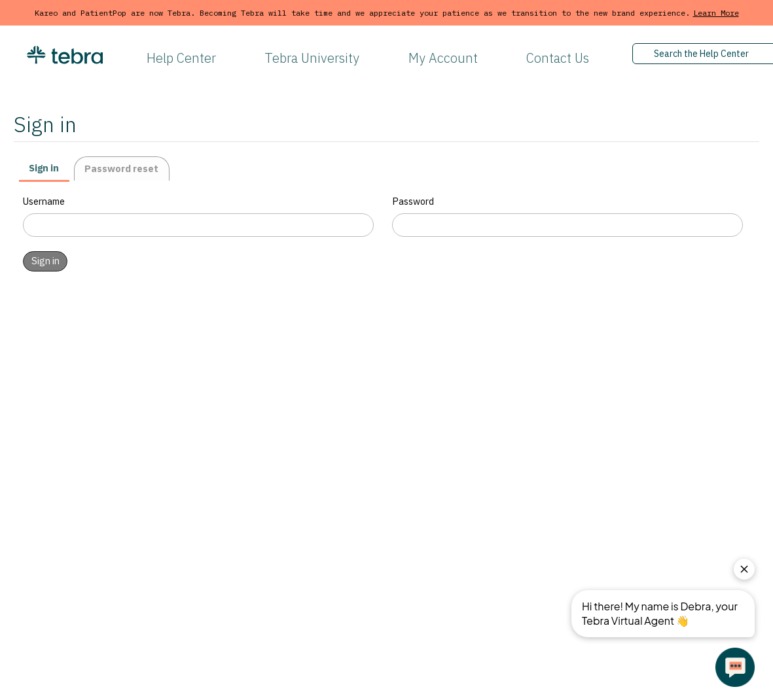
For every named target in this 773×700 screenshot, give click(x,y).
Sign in (44, 168)
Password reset (121, 168)
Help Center (181, 58)
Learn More (716, 13)
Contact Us (558, 58)
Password (413, 201)
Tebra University (312, 58)
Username (44, 201)
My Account (443, 58)
